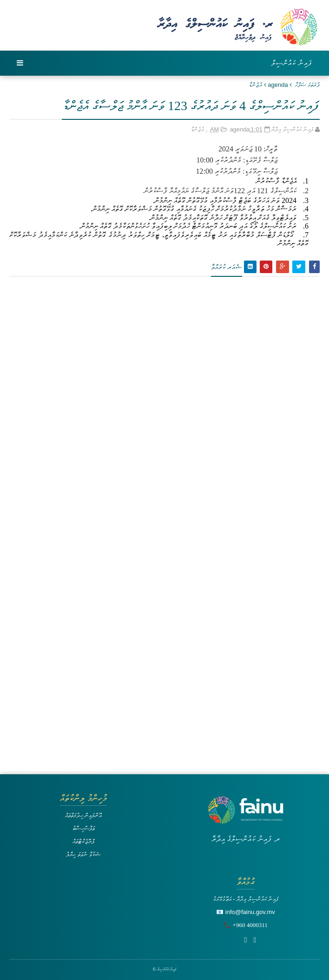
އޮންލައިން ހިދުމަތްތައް (84, 815)
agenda (278, 85)
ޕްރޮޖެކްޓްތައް (83, 841)
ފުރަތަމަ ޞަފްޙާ (307, 85)
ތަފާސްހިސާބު (84, 828)
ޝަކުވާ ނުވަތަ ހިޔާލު (83, 854)
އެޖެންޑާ (256, 85)
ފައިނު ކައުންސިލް (292, 63)
